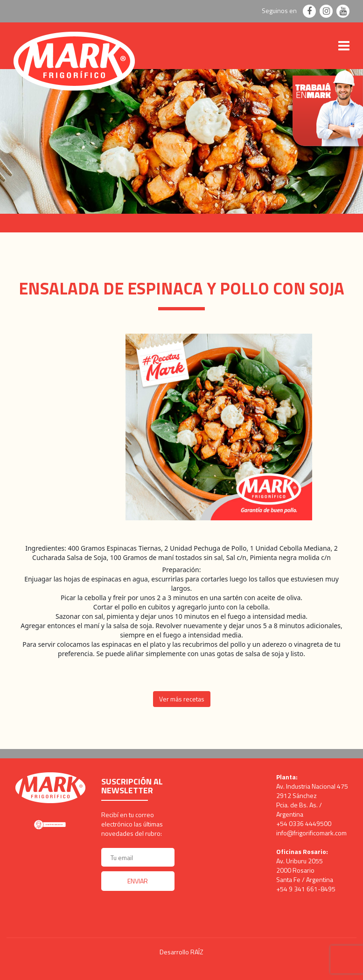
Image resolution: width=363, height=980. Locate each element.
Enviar (138, 881)
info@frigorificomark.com (311, 833)
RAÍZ (197, 952)
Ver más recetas (182, 699)
